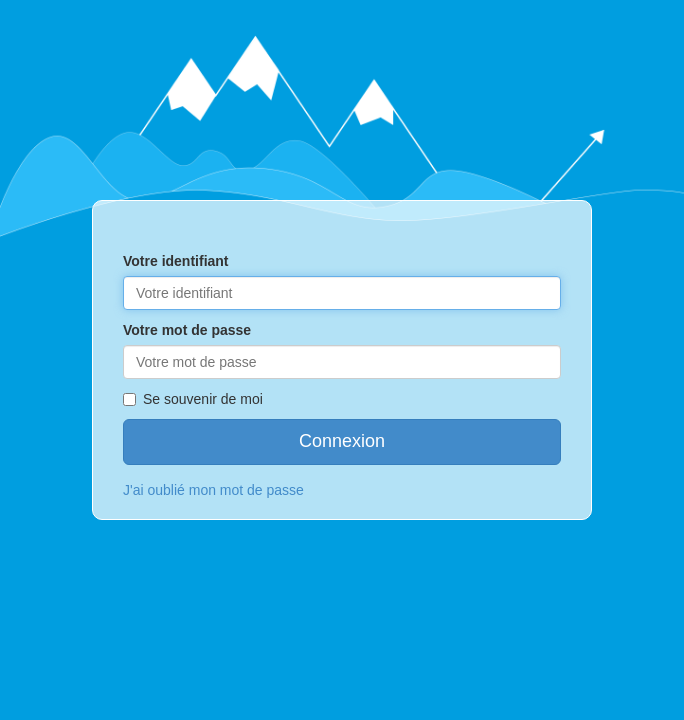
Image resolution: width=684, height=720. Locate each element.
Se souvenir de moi (193, 399)
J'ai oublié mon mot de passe (213, 490)
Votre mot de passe (187, 330)
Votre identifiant (176, 261)
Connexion (342, 441)
